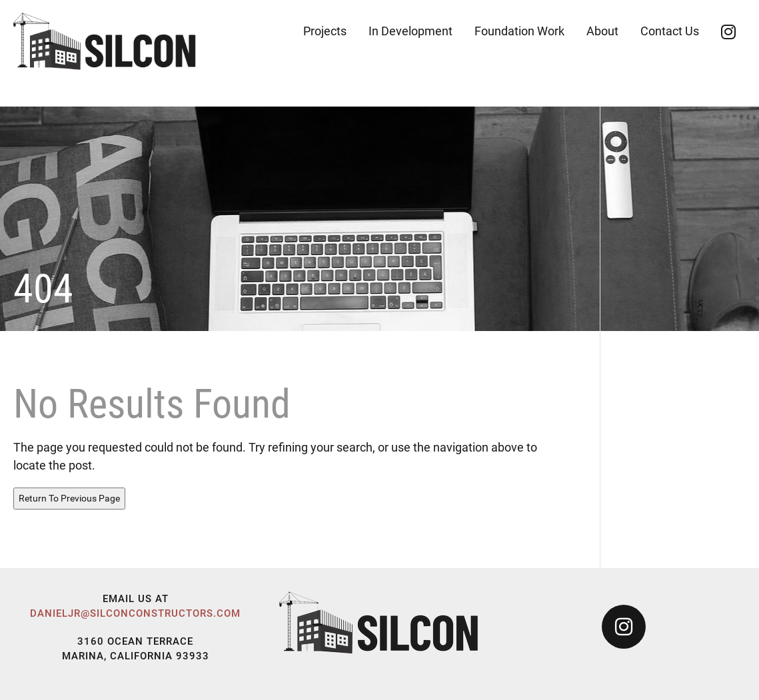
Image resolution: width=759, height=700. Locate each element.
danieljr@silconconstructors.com (135, 613)
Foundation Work (519, 31)
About (602, 31)
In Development (410, 31)
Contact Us (670, 31)
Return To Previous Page (69, 498)
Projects (325, 31)
